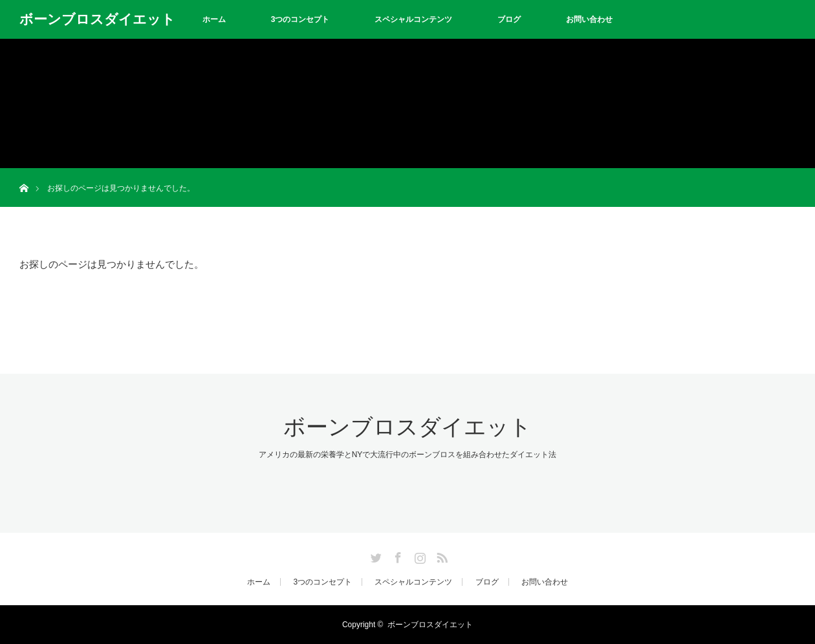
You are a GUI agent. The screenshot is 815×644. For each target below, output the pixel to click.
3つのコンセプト (300, 19)
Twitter (375, 555)
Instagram (418, 555)
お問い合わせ (589, 19)
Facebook (397, 555)
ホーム (214, 19)
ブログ (509, 19)
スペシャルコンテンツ (413, 19)
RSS (440, 555)
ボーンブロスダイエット (97, 19)
